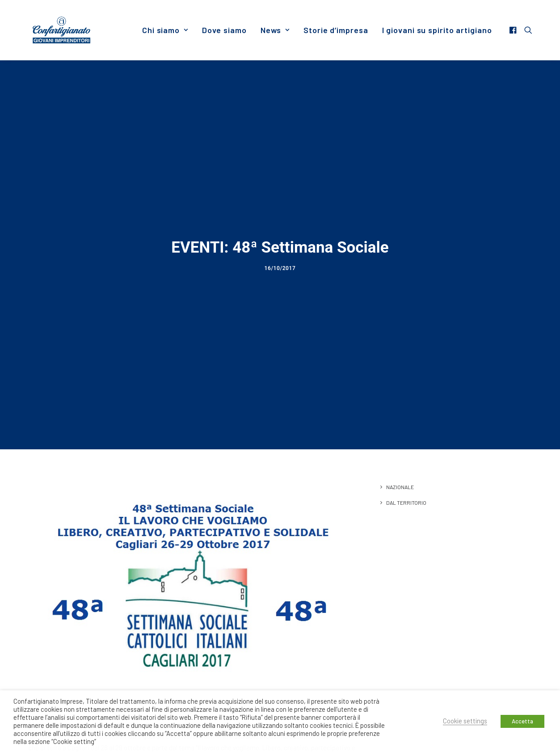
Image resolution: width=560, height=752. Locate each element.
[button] (514, 30)
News (275, 30)
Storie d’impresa (336, 30)
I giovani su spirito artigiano (437, 30)
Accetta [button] (522, 721)
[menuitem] (165, 30)
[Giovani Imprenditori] (62, 30)
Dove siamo (224, 30)
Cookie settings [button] (465, 721)
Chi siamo (165, 30)
